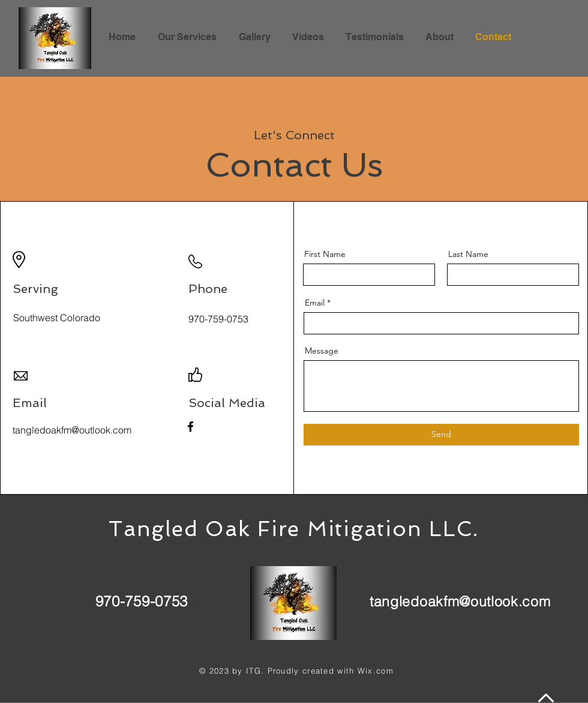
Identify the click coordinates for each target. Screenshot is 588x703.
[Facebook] (190, 427)
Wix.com (376, 671)
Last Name (468, 254)
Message (322, 351)
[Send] (441, 435)
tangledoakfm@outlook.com (460, 601)
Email (315, 303)
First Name (325, 254)
